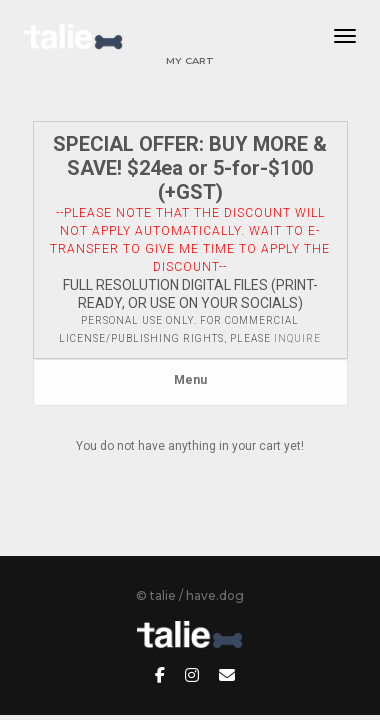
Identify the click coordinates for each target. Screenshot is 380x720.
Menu (190, 380)
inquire (297, 338)
